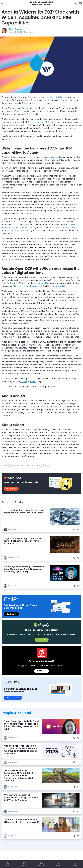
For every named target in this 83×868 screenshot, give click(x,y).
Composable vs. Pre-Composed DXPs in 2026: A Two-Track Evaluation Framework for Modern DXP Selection (19, 776)
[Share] (76, 3)
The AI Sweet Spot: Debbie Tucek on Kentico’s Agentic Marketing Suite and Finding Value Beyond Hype (21, 725)
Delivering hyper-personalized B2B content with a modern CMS (21, 821)
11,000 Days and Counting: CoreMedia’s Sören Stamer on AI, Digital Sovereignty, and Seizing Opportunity (24, 569)
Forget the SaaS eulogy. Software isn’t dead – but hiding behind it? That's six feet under (23, 541)
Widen (24, 429)
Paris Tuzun (15, 29)
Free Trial (42, 640)
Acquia (25, 108)
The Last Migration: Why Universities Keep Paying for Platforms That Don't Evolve (25, 511)
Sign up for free (13, 698)
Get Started (11, 489)
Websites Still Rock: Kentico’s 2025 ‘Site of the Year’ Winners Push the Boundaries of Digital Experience (20, 750)
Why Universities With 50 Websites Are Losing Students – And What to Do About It (21, 798)
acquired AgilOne (41, 283)
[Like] (81, 3)
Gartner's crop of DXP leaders (42, 122)
